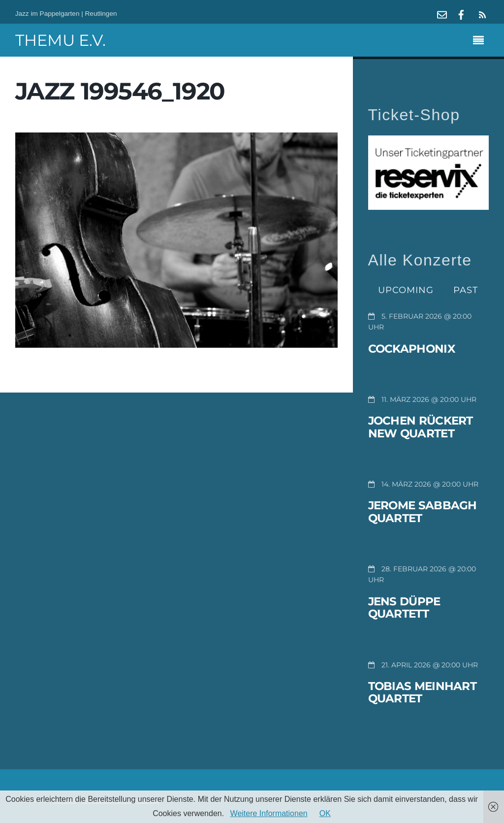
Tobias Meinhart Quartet (423, 692)
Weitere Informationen (269, 813)
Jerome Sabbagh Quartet (423, 512)
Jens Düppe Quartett (404, 608)
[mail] (442, 14)
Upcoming (406, 290)
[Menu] (481, 41)
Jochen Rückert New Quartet (421, 427)
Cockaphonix (411, 349)
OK (325, 813)
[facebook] (461, 14)
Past (466, 290)
